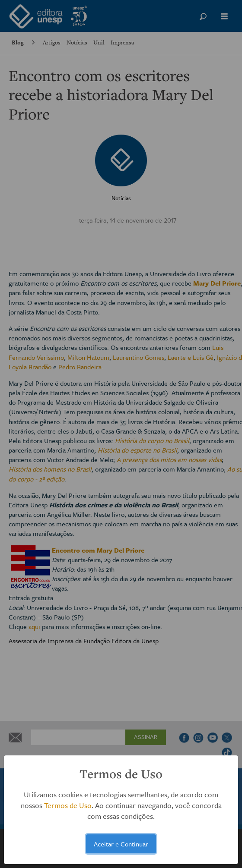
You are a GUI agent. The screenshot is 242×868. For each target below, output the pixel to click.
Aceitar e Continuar (121, 844)
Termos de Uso (68, 805)
